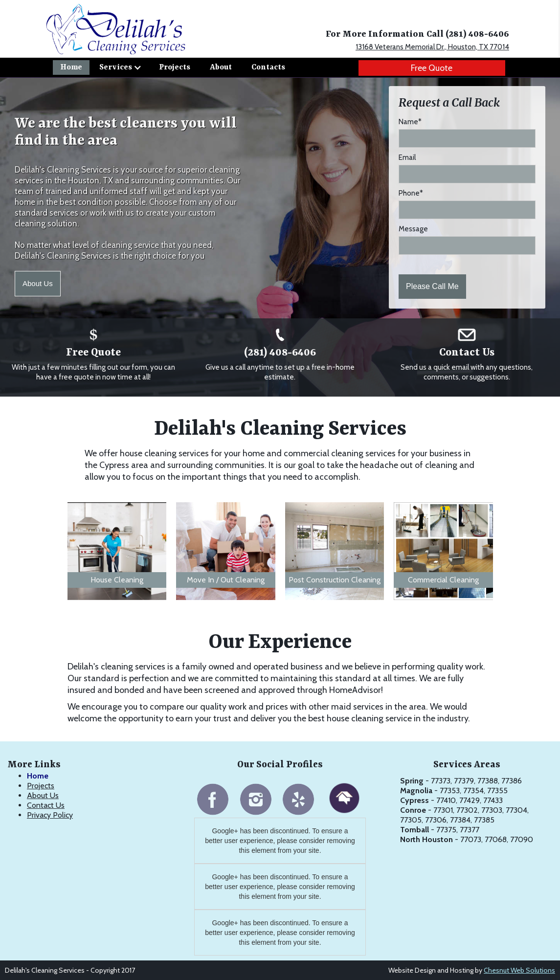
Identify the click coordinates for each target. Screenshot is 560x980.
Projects (175, 67)
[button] (121, 67)
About (221, 67)
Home (71, 67)
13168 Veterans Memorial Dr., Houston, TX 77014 (432, 47)
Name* (410, 122)
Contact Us (46, 805)
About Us (38, 283)
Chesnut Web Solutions (519, 970)
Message (413, 229)
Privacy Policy (50, 815)
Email (407, 157)
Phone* (411, 193)
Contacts (268, 67)
